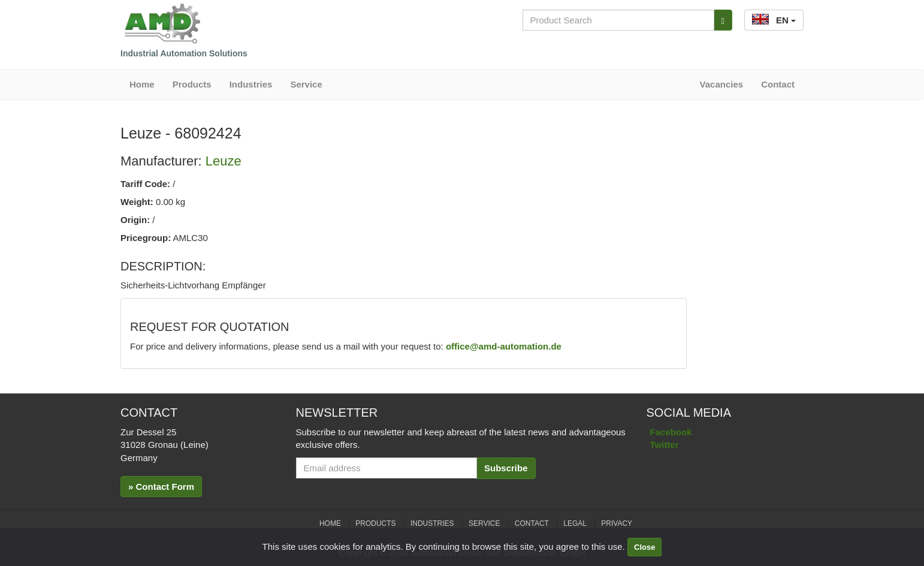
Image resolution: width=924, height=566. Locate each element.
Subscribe (506, 468)
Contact (778, 84)
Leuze (224, 161)
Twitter (665, 445)
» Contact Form (161, 487)
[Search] (723, 20)
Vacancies (722, 84)
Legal (575, 523)
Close (644, 547)
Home (142, 84)
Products (192, 84)
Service (306, 84)
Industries (251, 84)
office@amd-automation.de (504, 346)
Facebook (671, 432)
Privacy (617, 523)
